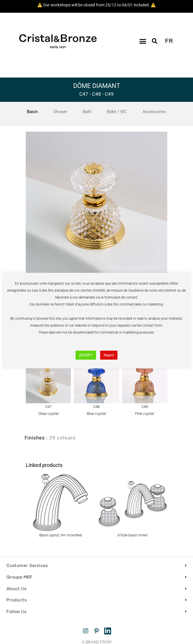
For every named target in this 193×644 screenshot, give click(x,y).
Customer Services (27, 566)
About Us (16, 589)
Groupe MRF (19, 577)
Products (16, 600)
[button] (143, 41)
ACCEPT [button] (86, 355)
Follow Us (16, 612)
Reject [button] (109, 355)
